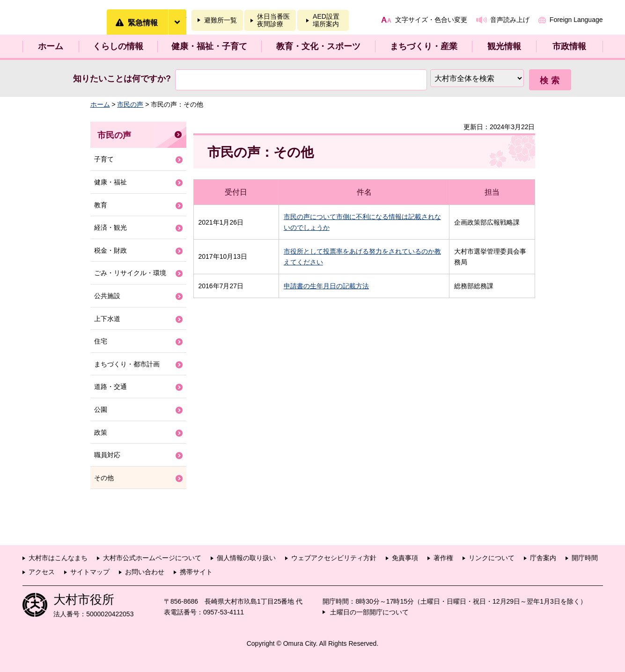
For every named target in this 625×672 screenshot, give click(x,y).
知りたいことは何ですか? (122, 79)
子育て (104, 159)
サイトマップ (90, 572)
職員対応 (107, 455)
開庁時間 (585, 558)
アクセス (42, 572)
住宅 (101, 341)
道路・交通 (110, 387)
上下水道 (107, 319)
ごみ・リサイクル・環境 (130, 273)
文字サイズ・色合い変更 (431, 20)
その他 (104, 478)
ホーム (51, 46)
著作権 (443, 558)
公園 (101, 409)
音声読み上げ (510, 20)
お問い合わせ (145, 572)
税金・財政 (110, 250)
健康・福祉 (110, 182)
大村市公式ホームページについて (152, 558)
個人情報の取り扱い (246, 558)
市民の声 (130, 104)
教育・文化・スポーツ (318, 46)
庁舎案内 (543, 558)
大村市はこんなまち (58, 558)
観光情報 (504, 46)
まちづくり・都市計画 (127, 364)
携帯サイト (196, 572)
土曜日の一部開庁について (369, 612)
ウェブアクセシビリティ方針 (334, 558)
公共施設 (107, 296)
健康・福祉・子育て (209, 46)
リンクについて (492, 558)
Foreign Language (576, 20)
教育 (101, 205)
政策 (101, 432)
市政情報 (569, 46)
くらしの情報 (118, 46)
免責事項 (405, 558)
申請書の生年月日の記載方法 (326, 286)
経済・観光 (110, 227)
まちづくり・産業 (424, 46)
